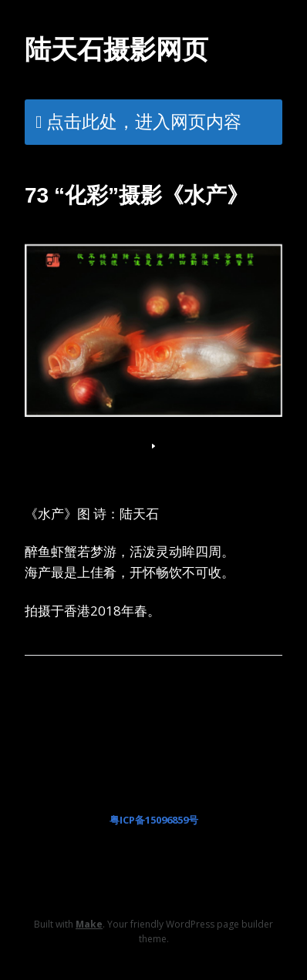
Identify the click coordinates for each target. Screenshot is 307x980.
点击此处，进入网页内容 (144, 121)
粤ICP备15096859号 (154, 820)
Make (89, 924)
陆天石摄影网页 (116, 49)
